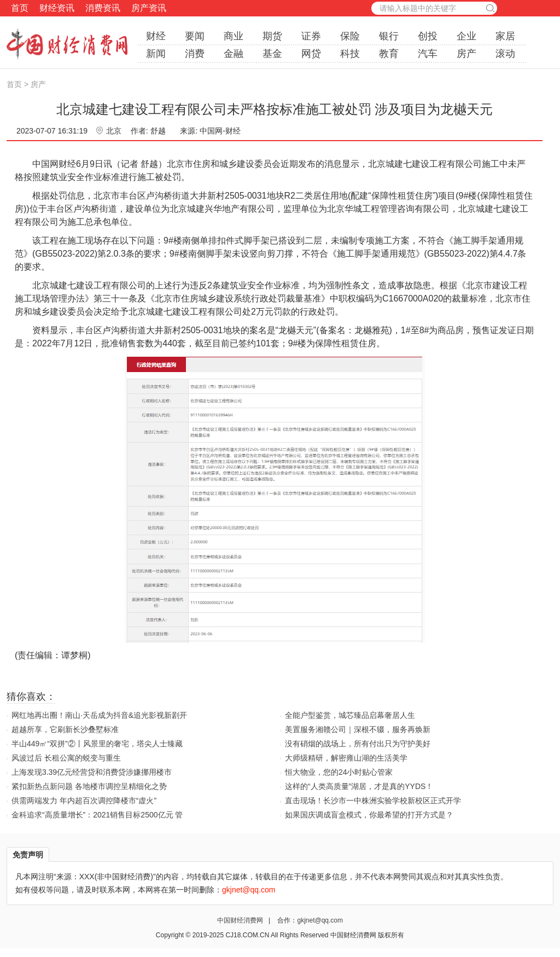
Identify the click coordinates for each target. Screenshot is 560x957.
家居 (505, 36)
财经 (156, 36)
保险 (350, 36)
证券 (311, 36)
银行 (389, 36)
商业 (234, 36)
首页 (20, 8)
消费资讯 (103, 8)
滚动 (505, 54)
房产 (466, 54)
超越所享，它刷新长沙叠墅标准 (65, 729)
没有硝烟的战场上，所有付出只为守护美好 (358, 744)
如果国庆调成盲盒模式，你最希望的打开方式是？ (369, 815)
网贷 (311, 54)
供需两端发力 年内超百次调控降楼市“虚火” (84, 801)
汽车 (428, 54)
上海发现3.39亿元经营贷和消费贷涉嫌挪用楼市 (92, 772)
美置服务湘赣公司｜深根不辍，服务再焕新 (358, 729)
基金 (272, 54)
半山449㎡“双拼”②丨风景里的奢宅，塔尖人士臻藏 (97, 744)
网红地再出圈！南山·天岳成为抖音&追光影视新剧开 (99, 715)
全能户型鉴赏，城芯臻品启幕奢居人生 (350, 715)
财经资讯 (57, 8)
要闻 (195, 36)
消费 (195, 54)
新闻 (156, 54)
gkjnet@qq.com (320, 920)
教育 (389, 54)
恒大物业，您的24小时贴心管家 (339, 772)
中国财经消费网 (241, 920)
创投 (428, 36)
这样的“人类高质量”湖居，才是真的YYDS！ (359, 786)
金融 (234, 54)
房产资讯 (149, 8)
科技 (350, 54)
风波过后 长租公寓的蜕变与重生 (66, 758)
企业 (466, 36)
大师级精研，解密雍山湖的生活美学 (346, 758)
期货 (272, 36)
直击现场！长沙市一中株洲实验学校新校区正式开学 (373, 801)
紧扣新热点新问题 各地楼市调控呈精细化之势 (89, 786)
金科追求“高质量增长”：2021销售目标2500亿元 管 (97, 815)
